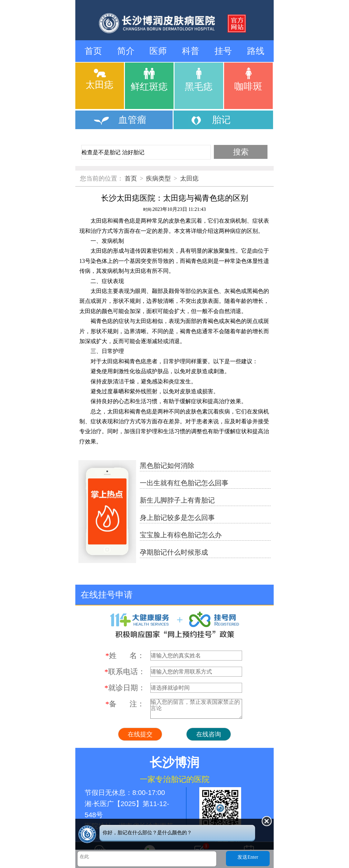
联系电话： (125, 672)
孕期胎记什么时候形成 (174, 552)
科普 (191, 51)
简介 (126, 51)
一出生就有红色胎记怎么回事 (184, 483)
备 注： (125, 704)
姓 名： (125, 656)
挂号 (223, 51)
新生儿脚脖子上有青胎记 (177, 500)
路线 (256, 51)
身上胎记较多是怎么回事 (177, 518)
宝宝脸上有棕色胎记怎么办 (181, 535)
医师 (158, 51)
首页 (93, 51)
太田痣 (189, 178)
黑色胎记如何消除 (167, 466)
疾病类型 (158, 178)
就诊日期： (125, 688)
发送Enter (248, 857)
